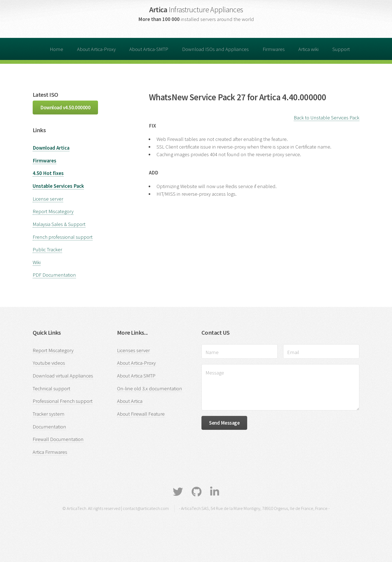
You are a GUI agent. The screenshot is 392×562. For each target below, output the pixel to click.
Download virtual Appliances (63, 376)
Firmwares (274, 49)
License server (48, 199)
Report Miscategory (53, 211)
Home (56, 49)
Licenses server (133, 350)
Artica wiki (308, 49)
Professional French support (63, 401)
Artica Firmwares (50, 452)
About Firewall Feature (141, 414)
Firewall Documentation (58, 439)
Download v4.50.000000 (65, 108)
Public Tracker (47, 250)
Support (341, 49)
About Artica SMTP (136, 376)
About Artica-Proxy (96, 49)
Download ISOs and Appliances (215, 49)
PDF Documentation (54, 275)
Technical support (51, 389)
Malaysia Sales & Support (59, 224)
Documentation (49, 427)
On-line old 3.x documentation (150, 389)
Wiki (37, 262)
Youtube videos (49, 363)
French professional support (63, 237)
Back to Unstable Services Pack (327, 118)
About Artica (130, 401)
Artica (196, 10)
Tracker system (49, 414)
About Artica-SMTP (149, 49)
